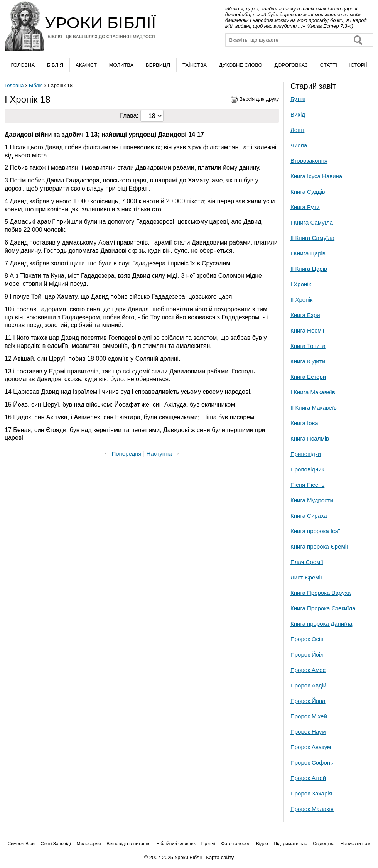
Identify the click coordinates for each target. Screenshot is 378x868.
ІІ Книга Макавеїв (314, 408)
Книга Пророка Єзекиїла (323, 608)
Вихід (298, 114)
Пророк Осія (307, 639)
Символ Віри (21, 844)
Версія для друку (259, 99)
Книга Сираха (309, 516)
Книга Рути (305, 207)
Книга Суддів (308, 192)
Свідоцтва (324, 844)
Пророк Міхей (309, 716)
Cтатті (329, 65)
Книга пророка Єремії (319, 546)
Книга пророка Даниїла (321, 624)
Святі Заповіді (56, 844)
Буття (298, 99)
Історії (358, 65)
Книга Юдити (308, 361)
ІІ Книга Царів (309, 269)
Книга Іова (304, 423)
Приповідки (306, 454)
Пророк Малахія (312, 809)
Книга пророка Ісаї (315, 531)
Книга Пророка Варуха (321, 593)
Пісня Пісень (307, 485)
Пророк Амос (308, 670)
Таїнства (195, 65)
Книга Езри (305, 315)
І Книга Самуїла (312, 222)
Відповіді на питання (129, 844)
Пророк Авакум (311, 747)
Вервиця (158, 65)
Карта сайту (220, 857)
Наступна (159, 453)
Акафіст (86, 65)
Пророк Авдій (308, 685)
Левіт (297, 130)
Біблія (55, 65)
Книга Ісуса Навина (316, 176)
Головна (23, 65)
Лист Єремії (306, 577)
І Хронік (301, 284)
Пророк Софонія (312, 762)
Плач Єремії (307, 562)
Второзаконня (309, 161)
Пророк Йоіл (307, 654)
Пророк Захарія (311, 793)
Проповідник (307, 469)
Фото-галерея (236, 844)
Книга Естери (308, 377)
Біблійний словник (176, 844)
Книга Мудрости (312, 500)
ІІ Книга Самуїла (312, 238)
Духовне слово (241, 65)
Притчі (208, 844)
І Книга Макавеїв (313, 392)
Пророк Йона (308, 701)
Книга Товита (308, 346)
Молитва (121, 65)
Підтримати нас (291, 844)
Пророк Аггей (308, 778)
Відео (262, 844)
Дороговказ (291, 65)
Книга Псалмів (310, 438)
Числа (299, 145)
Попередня (126, 453)
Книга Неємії (307, 330)
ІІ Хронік (301, 300)
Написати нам (356, 844)
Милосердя (89, 844)
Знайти (358, 40)
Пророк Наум (308, 732)
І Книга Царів (308, 253)
